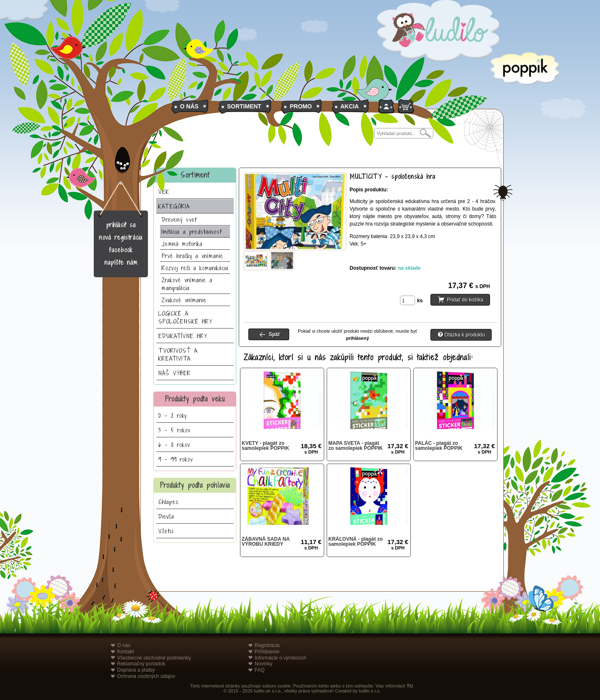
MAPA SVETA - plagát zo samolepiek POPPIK (356, 446)
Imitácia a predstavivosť (192, 232)
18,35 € (311, 448)
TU (410, 686)
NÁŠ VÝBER (175, 373)
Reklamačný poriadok (141, 664)
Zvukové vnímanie (184, 300)
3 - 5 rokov (174, 430)
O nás (124, 645)
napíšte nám (121, 262)
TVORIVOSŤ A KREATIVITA (178, 354)
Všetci (166, 531)
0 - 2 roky (172, 415)
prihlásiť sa (121, 225)
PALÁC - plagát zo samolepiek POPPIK (439, 446)
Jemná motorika (182, 244)
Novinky (264, 664)
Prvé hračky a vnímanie (192, 256)
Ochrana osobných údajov (146, 676)
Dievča (166, 516)
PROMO (301, 106)
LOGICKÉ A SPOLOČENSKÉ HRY (185, 317)
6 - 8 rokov (174, 445)
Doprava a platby (136, 670)
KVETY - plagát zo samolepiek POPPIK (265, 446)
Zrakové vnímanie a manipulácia (187, 284)
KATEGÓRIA (174, 206)
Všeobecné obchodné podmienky (154, 658)
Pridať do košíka (465, 300)
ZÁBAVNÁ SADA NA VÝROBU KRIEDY (266, 542)
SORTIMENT (244, 106)
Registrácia (267, 645)
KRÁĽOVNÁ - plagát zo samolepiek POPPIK (356, 542)
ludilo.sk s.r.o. (268, 691)
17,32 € (398, 448)
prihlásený (357, 338)
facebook (121, 250)
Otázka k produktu (465, 335)
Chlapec (169, 502)
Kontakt (126, 652)
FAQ (260, 670)
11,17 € (311, 544)
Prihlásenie (267, 652)
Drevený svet (179, 220)
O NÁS (189, 106)
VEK (164, 192)
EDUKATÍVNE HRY (183, 336)
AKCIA (350, 106)
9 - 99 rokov (176, 459)
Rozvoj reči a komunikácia (195, 268)
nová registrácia (121, 237)
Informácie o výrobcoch (280, 658)
